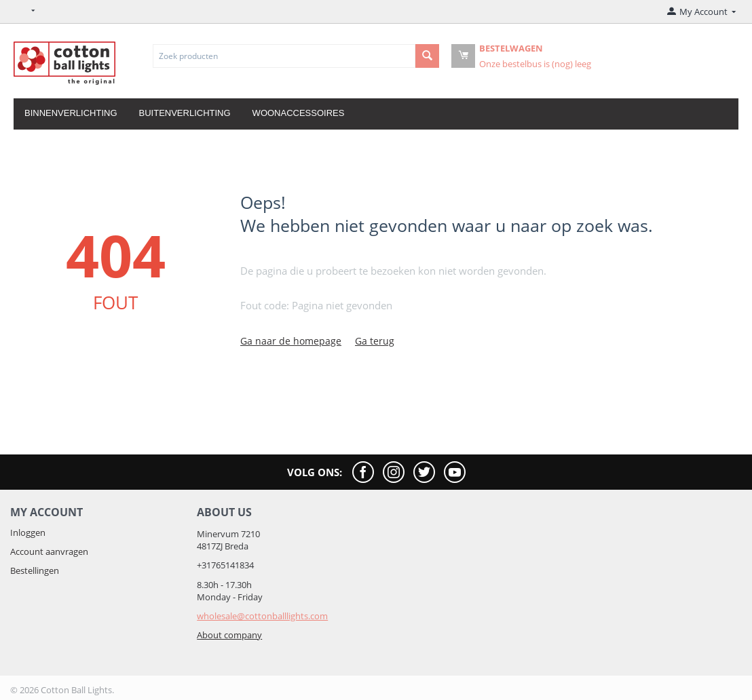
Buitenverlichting (185, 113)
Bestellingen (35, 570)
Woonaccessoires (299, 113)
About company (229, 635)
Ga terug (375, 341)
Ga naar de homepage (291, 341)
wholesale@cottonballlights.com (262, 616)
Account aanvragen (49, 551)
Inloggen (28, 532)
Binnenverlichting (71, 113)
